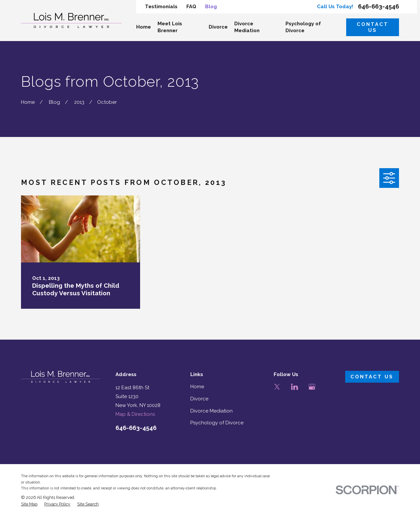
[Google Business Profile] (312, 387)
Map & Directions (135, 414)
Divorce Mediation (211, 411)
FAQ (191, 7)
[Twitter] (277, 387)
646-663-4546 (378, 7)
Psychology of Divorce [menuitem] (303, 27)
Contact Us (373, 27)
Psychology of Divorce (217, 423)
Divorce (199, 399)
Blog (211, 7)
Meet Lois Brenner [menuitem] (170, 27)
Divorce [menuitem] (218, 27)
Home (197, 387)
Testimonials (161, 7)
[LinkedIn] (294, 387)
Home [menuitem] (144, 27)
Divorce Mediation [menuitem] (247, 27)
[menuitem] (29, 504)
